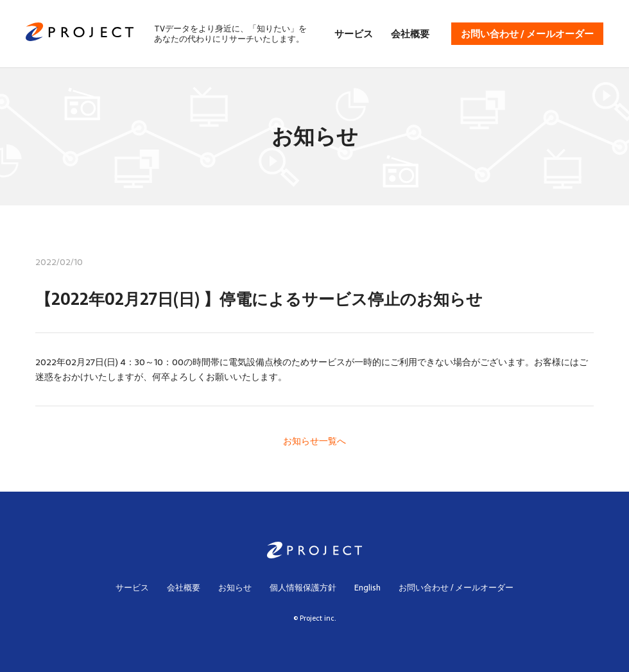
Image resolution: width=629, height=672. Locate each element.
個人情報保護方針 (303, 588)
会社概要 (410, 34)
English (367, 588)
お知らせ (235, 588)
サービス (354, 34)
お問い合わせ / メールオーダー (527, 34)
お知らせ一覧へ (314, 441)
